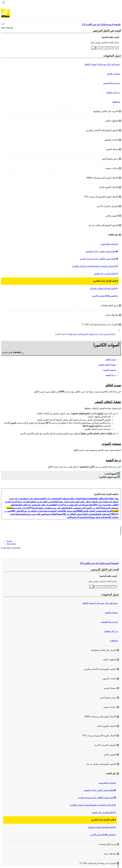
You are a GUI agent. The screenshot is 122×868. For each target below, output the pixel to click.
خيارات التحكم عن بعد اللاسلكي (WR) (27, 511)
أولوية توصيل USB (69, 511)
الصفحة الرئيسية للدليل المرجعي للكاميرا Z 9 (99, 563)
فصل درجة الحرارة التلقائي (62, 505)
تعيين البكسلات (71, 508)
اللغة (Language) (95, 499)
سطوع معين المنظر (31, 499)
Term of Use (11, 544)
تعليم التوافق (101, 514)
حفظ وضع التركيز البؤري (83, 505)
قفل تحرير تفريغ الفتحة (30, 514)
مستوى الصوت (109, 370)
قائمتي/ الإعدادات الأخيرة (105, 296)
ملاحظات (116, 102)
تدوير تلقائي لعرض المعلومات (40, 502)
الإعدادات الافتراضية (109, 244)
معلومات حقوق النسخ (42, 508)
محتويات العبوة (114, 74)
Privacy (9, 541)
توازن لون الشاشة (47, 499)
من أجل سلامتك (113, 92)
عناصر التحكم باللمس (92, 511)
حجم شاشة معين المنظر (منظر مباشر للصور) (93, 502)
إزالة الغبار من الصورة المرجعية (91, 508)
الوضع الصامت (106, 511)
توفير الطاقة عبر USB (71, 514)
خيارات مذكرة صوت (20, 508)
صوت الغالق (111, 359)
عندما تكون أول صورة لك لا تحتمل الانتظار (102, 64)
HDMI (80, 511)
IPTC (31, 508)
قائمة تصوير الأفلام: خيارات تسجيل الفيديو (99, 259)
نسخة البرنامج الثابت (75, 517)
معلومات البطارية (88, 514)
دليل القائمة (93, 334)
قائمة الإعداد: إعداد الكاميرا (106, 281)
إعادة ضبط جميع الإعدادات (95, 517)
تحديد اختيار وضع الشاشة (63, 502)
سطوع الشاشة (61, 499)
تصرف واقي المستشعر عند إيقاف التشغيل (34, 505)
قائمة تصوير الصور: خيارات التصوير (102, 251)
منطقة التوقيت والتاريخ (77, 499)
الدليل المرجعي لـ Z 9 (107, 334)
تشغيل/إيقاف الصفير (107, 365)
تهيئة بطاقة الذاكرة (110, 499)
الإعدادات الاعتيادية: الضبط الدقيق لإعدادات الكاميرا (95, 266)
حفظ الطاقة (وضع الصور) (51, 514)
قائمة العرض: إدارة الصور (106, 274)
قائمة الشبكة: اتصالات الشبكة (104, 288)
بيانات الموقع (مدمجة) (52, 511)
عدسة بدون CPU (101, 505)
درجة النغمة (111, 375)
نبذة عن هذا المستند (112, 83)
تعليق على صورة (58, 508)
